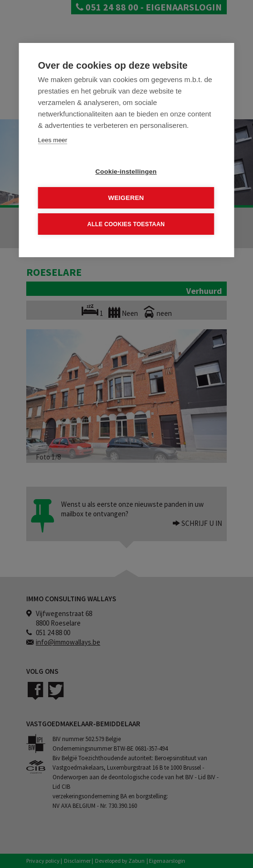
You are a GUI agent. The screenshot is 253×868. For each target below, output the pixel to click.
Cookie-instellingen (126, 172)
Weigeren (126, 198)
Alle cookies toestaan (126, 224)
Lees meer (53, 140)
